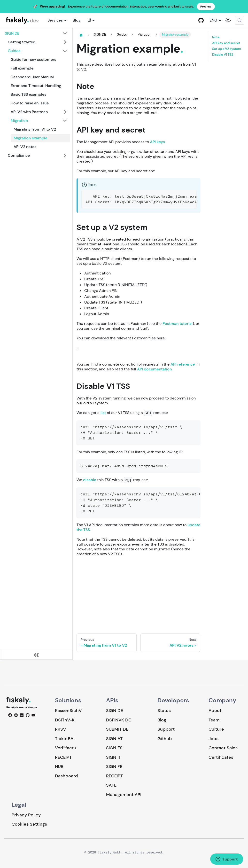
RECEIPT (63, 757)
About (215, 711)
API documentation (154, 369)
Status (164, 711)
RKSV (60, 729)
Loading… (138, 592)
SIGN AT (114, 739)
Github (165, 739)
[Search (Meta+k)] (240, 20)
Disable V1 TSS (223, 55)
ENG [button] (213, 20)
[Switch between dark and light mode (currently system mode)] (228, 20)
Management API (124, 795)
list (103, 413)
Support (166, 729)
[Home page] (81, 35)
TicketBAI (65, 739)
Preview (206, 7)
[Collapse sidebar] (36, 655)
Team (214, 720)
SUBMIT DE (117, 729)
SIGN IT (113, 757)
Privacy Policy (26, 815)
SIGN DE (115, 711)
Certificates (221, 757)
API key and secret (226, 43)
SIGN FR (114, 766)
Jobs (213, 739)
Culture (216, 729)
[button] (91, 20)
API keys (157, 142)
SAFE (111, 785)
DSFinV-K (65, 720)
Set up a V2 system (227, 49)
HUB (59, 766)
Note (216, 37)
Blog (77, 20)
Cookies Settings (29, 824)
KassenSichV (68, 711)
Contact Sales (223, 748)
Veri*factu (66, 748)
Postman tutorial (178, 324)
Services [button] (55, 20)
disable (90, 480)
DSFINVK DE (118, 720)
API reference (183, 364)
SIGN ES (114, 748)
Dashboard (66, 776)
